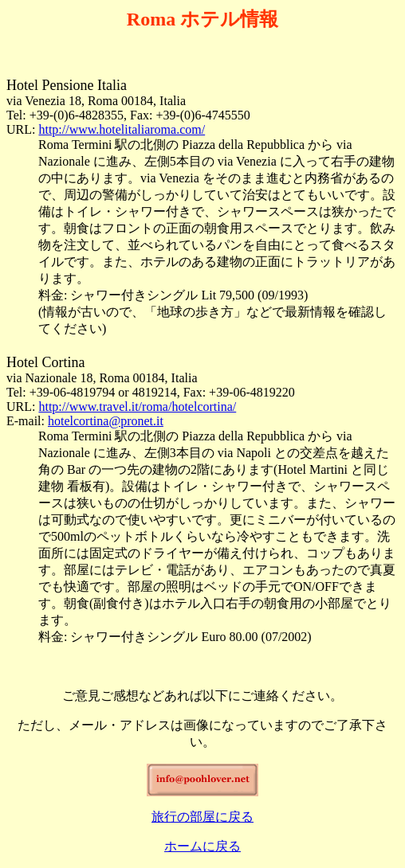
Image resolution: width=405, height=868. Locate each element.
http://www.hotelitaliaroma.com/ (122, 129)
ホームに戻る (202, 846)
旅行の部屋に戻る (202, 817)
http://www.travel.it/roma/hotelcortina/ (137, 407)
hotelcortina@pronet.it (106, 421)
